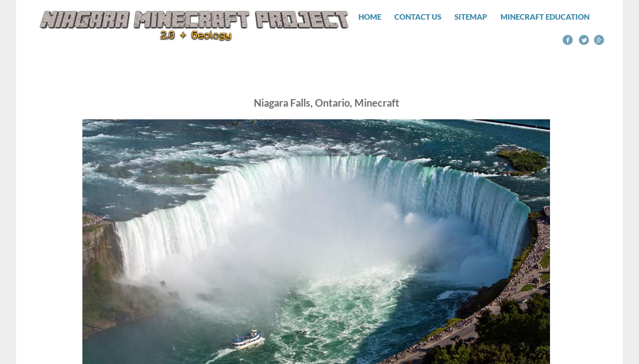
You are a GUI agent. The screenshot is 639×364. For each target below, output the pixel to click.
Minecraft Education (545, 17)
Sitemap (471, 17)
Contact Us (418, 17)
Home (370, 17)
